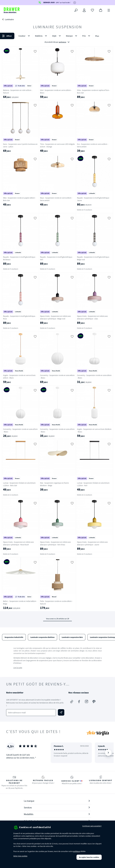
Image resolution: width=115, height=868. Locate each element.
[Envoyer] (61, 712)
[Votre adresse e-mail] (31, 713)
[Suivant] (108, 753)
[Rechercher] (76, 10)
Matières (41, 36)
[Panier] (101, 10)
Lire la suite (18, 668)
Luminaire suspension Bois (72, 637)
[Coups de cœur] (92, 10)
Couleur (25, 36)
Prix (87, 36)
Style (57, 36)
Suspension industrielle (14, 637)
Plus (97, 36)
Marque (72, 36)
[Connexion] (84, 10)
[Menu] (109, 10)
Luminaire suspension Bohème (42, 637)
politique (76, 851)
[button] (57, 39)
